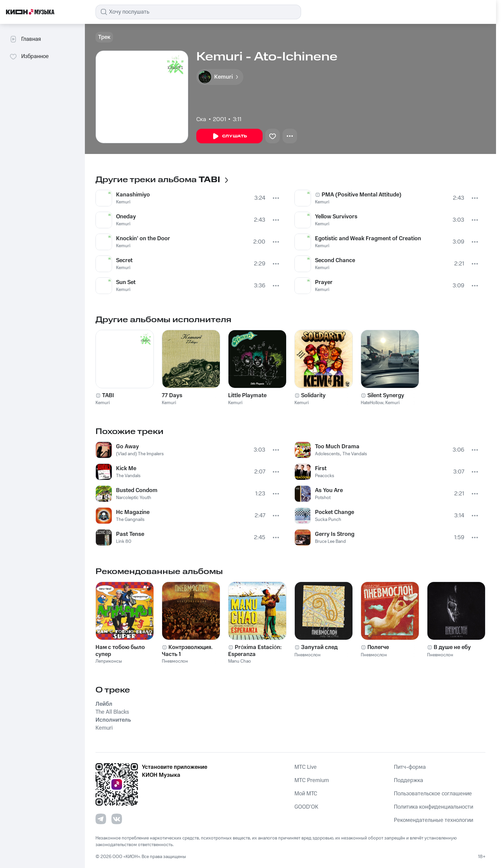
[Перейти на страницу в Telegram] (101, 819)
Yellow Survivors (336, 217)
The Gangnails (130, 520)
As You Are (329, 490)
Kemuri (123, 202)
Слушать (229, 136)
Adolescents (327, 454)
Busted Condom (137, 490)
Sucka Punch (328, 520)
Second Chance (335, 260)
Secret (124, 260)
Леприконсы (109, 661)
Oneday (126, 217)
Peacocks (325, 476)
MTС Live (306, 767)
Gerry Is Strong (335, 534)
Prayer (324, 282)
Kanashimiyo (133, 195)
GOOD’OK (306, 807)
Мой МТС (306, 794)
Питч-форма (410, 767)
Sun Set (126, 282)
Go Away (127, 447)
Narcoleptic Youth (134, 498)
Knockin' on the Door (143, 239)
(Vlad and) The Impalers (140, 454)
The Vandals (128, 476)
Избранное (29, 56)
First (321, 469)
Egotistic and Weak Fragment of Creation (368, 239)
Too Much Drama (337, 447)
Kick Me (126, 469)
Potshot (323, 498)
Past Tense (130, 534)
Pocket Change (335, 512)
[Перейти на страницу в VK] (117, 819)
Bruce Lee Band (330, 542)
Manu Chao (240, 661)
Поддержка (408, 780)
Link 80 (124, 542)
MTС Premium (312, 780)
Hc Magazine (133, 512)
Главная (25, 39)
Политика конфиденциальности (434, 807)
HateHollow (372, 403)
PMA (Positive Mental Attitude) (362, 195)
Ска (201, 119)
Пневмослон (175, 661)
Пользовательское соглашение (433, 794)
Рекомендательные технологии (434, 820)
